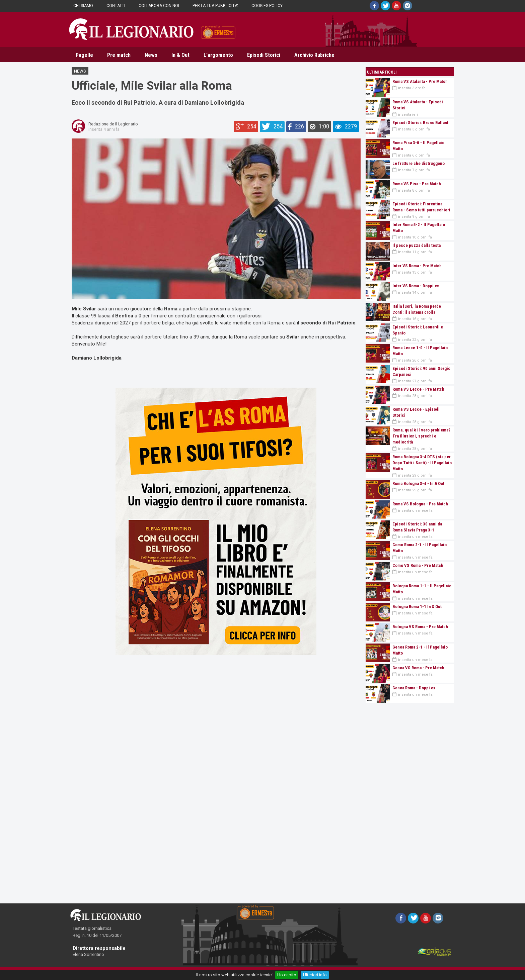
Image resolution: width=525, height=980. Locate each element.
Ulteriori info (315, 975)
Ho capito (287, 975)
